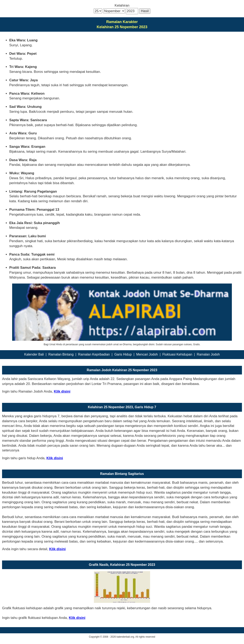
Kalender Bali (34, 354)
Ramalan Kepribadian (94, 354)
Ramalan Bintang (61, 354)
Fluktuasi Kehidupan (177, 354)
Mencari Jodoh (147, 354)
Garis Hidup (123, 354)
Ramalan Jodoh (208, 354)
